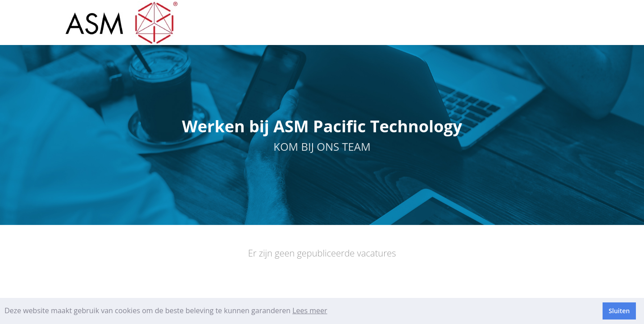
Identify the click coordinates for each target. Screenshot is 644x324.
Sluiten (619, 311)
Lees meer (310, 310)
